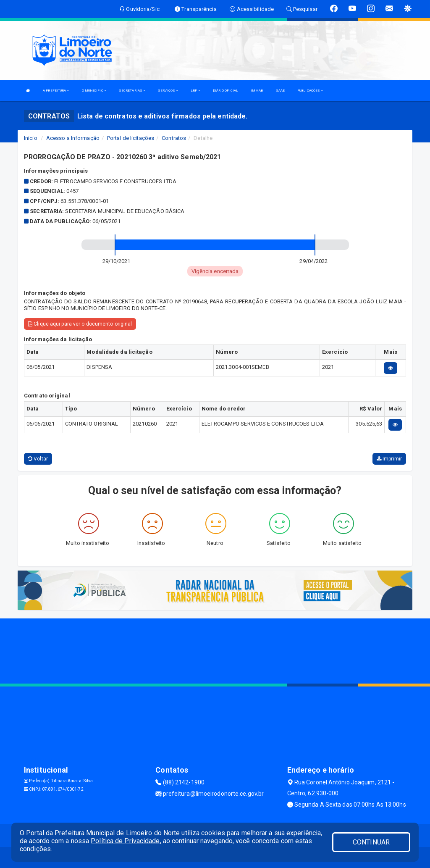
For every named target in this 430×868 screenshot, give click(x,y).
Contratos (174, 138)
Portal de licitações (131, 138)
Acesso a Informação (73, 138)
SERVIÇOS (168, 91)
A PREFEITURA (56, 91)
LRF (195, 91)
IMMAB (257, 91)
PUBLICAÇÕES (310, 91)
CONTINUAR (371, 842)
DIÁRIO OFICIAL (225, 91)
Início (31, 138)
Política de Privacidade (125, 841)
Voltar (38, 459)
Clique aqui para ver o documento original (80, 324)
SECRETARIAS (132, 91)
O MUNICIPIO (94, 91)
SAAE (280, 91)
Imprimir (389, 459)
